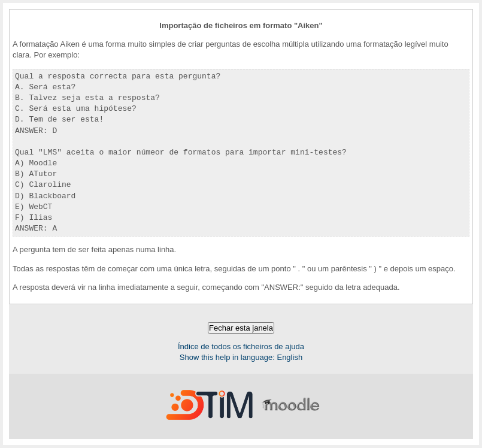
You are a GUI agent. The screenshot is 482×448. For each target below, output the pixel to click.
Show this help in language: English (241, 357)
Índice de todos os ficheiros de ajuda (241, 346)
